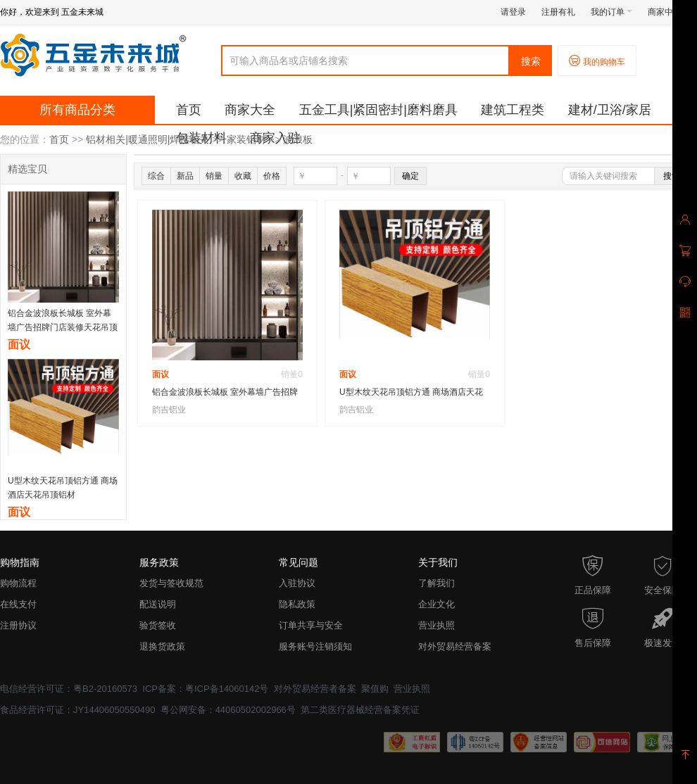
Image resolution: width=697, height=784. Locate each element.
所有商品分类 (77, 110)
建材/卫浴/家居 (610, 110)
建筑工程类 (513, 110)
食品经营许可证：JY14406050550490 (77, 710)
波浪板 (298, 139)
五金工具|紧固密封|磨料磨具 (378, 110)
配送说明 (158, 604)
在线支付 (18, 604)
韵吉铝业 (169, 410)
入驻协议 (297, 583)
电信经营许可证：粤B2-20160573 (69, 689)
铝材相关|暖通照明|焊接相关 (147, 139)
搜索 (531, 61)
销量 (214, 176)
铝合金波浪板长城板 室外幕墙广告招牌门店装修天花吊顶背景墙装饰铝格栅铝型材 (63, 327)
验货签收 (158, 625)
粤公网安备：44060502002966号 (228, 710)
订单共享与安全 (311, 625)
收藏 (243, 176)
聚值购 (375, 689)
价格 (272, 176)
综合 (156, 176)
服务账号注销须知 (315, 646)
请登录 (513, 12)
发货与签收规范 (171, 583)
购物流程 (18, 583)
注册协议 (18, 625)
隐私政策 (297, 604)
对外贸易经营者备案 (315, 689)
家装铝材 (246, 139)
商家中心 (668, 12)
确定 (410, 176)
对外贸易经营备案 (455, 646)
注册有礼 (558, 12)
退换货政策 (162, 646)
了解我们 (437, 583)
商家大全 (250, 110)
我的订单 (611, 12)
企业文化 (437, 604)
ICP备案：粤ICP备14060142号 (205, 689)
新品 (185, 176)
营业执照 (437, 625)
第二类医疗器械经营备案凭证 (360, 710)
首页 (189, 110)
